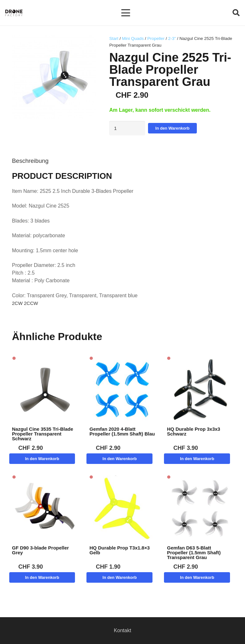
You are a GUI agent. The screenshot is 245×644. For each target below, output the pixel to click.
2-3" (172, 38)
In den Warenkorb (172, 128)
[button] (126, 13)
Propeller (156, 38)
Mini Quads (133, 38)
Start (114, 38)
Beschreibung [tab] (30, 161)
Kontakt (122, 630)
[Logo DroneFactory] (14, 13)
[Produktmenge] (127, 128)
